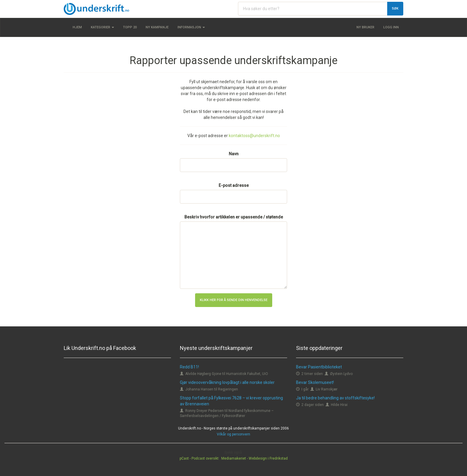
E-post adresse (234, 185)
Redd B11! (189, 367)
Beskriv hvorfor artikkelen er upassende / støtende (234, 217)
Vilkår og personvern (233, 434)
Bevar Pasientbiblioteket (319, 367)
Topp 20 (130, 27)
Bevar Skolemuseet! (315, 382)
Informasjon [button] (191, 27)
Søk (395, 8)
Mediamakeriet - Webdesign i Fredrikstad (254, 458)
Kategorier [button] (102, 27)
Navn (234, 154)
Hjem (77, 27)
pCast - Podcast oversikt (199, 458)
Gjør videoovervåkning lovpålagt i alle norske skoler (227, 382)
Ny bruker (365, 27)
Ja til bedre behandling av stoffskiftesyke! (335, 398)
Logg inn (391, 27)
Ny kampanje (157, 27)
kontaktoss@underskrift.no (254, 136)
